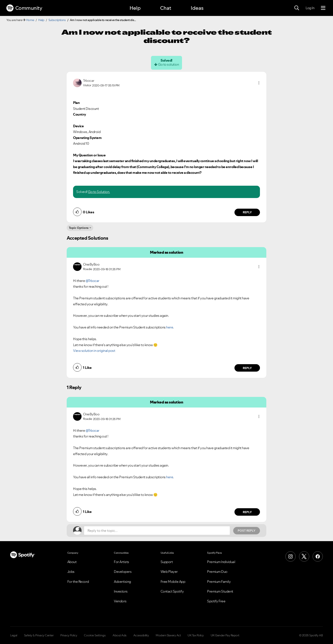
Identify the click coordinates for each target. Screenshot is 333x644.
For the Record (78, 582)
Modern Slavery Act (168, 635)
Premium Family (219, 582)
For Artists (121, 562)
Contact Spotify (172, 591)
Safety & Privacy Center (39, 635)
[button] (259, 83)
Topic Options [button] (79, 228)
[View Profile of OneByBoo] (91, 264)
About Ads (120, 635)
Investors (121, 591)
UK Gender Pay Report (225, 635)
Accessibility (141, 635)
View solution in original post (94, 351)
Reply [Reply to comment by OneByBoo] (247, 368)
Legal (14, 635)
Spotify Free (216, 601)
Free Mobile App (173, 582)
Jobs (71, 572)
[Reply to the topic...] (157, 531)
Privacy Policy (69, 635)
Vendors (120, 601)
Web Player (169, 572)
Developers (123, 572)
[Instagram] (291, 556)
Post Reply (247, 531)
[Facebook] (318, 556)
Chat (166, 8)
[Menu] (323, 8)
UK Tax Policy (196, 635)
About (72, 562)
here (170, 327)
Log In (310, 8)
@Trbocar (92, 281)
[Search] (297, 8)
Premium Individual (221, 562)
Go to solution (168, 64)
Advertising (122, 582)
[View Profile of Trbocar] (89, 81)
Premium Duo (217, 572)
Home (30, 20)
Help (135, 8)
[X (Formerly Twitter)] (304, 556)
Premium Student (220, 591)
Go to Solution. (99, 192)
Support (167, 562)
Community (24, 8)
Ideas (197, 8)
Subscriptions (57, 20)
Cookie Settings (95, 635)
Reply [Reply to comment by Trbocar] (247, 212)
